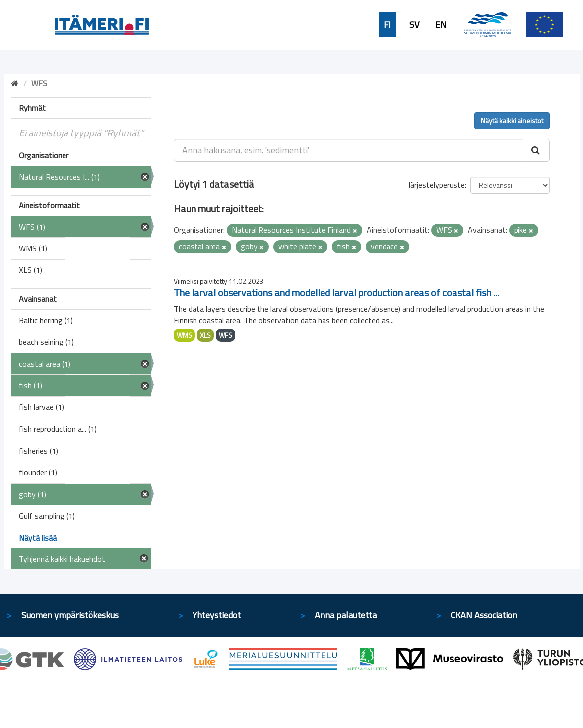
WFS (226, 335)
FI (387, 25)
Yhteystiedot (217, 615)
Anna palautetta (346, 615)
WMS (184, 335)
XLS (205, 335)
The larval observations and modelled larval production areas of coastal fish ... (336, 293)
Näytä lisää (38, 538)
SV (414, 25)
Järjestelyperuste (436, 185)
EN (441, 25)
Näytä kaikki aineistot (512, 120)
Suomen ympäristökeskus (70, 615)
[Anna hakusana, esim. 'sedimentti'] (349, 150)
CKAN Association (484, 615)
